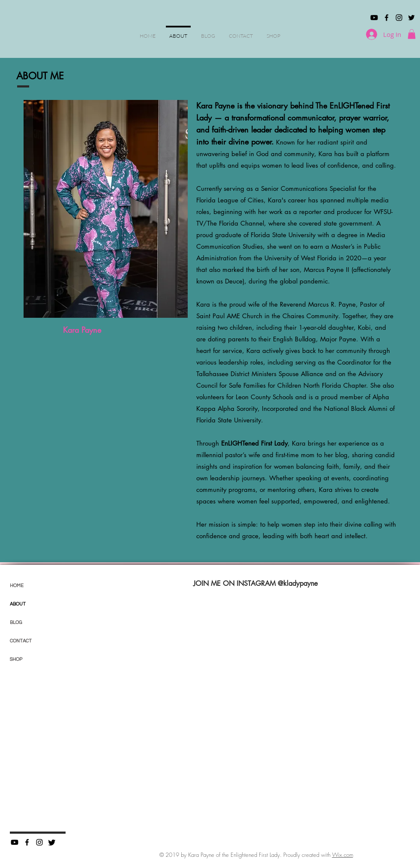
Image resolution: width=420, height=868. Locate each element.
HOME (17, 586)
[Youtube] (374, 18)
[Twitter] (52, 842)
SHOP (16, 659)
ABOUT (18, 604)
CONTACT (21, 641)
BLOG (16, 622)
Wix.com (343, 855)
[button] (412, 34)
